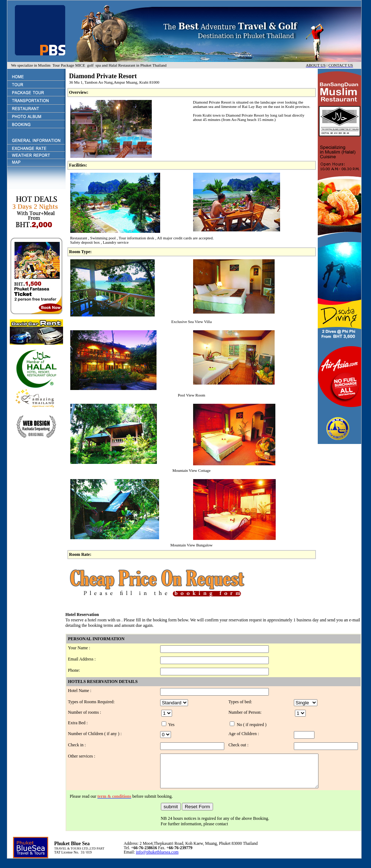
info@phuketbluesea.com (157, 859)
